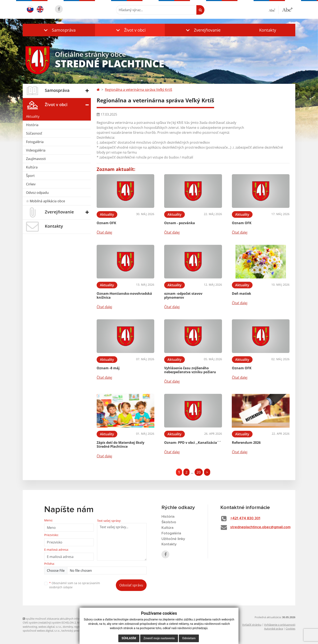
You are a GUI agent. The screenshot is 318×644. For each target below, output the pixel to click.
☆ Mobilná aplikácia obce (46, 201)
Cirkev (31, 184)
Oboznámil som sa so (75, 585)
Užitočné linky (173, 539)
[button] (59, 30)
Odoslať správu (131, 585)
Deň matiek (241, 294)
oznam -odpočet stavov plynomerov (183, 295)
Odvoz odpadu (37, 193)
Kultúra (32, 167)
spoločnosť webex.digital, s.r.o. (41, 631)
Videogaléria (36, 150)
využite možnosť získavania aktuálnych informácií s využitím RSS (64, 619)
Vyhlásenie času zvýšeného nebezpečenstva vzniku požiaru (190, 370)
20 (199, 472)
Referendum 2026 (246, 443)
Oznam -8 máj (108, 368)
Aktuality (33, 116)
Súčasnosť (34, 133)
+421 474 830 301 (245, 518)
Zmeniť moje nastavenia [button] (159, 638)
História (32, 125)
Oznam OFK (106, 223)
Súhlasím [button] (129, 638)
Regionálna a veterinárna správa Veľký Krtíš (139, 90)
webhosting (30, 627)
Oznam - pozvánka (180, 223)
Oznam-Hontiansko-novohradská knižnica (124, 295)
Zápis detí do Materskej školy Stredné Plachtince (120, 445)
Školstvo (169, 522)
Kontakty (268, 30)
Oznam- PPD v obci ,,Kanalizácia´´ (193, 443)
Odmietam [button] (189, 638)
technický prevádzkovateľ (77, 631)
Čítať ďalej (104, 232)
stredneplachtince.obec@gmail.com (260, 527)
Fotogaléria (35, 142)
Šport (30, 176)
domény (68, 627)
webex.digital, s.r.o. (50, 627)
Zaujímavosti (36, 159)
